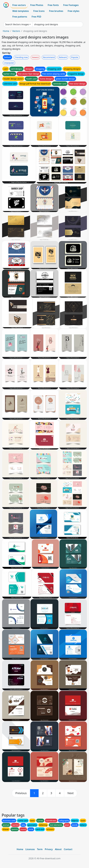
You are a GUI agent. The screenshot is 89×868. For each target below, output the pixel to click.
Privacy (49, 849)
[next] (71, 793)
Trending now (21, 57)
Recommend (49, 57)
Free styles (73, 11)
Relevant (63, 57)
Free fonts (53, 5)
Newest (35, 57)
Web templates (21, 11)
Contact (68, 849)
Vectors (16, 31)
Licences (30, 849)
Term (40, 849)
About (58, 849)
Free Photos (37, 5)
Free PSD (36, 17)
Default (7, 57)
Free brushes (56, 11)
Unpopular (9, 63)
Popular (75, 57)
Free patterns (20, 17)
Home (6, 31)
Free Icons (39, 11)
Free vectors (19, 5)
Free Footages (71, 5)
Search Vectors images (17, 24)
